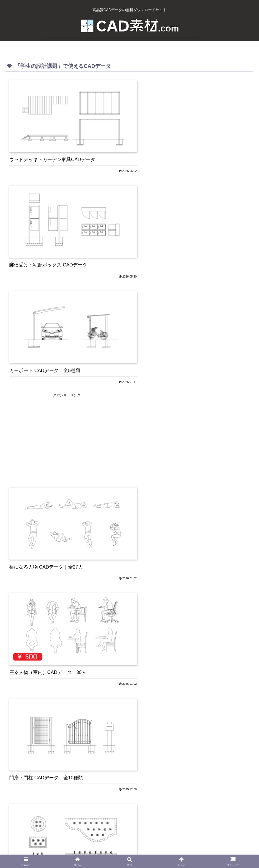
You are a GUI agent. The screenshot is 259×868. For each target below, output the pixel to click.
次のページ (129, 775)
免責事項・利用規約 (201, 851)
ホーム (47, 851)
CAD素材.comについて (77, 851)
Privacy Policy (113, 851)
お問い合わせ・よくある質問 (154, 851)
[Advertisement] (192, 217)
